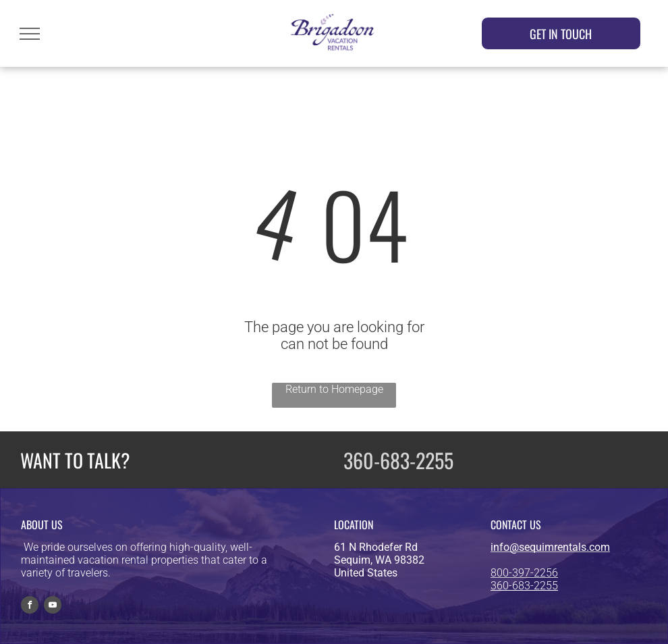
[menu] (30, 34)
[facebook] (30, 607)
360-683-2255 (398, 460)
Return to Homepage (334, 389)
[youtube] (53, 607)
